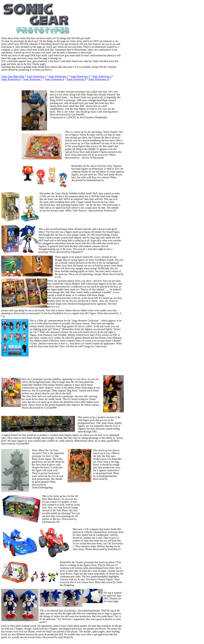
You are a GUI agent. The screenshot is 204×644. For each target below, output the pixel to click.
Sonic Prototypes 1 (36, 76)
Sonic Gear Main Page (13, 76)
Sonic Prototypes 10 (99, 79)
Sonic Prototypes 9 (76, 79)
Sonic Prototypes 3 (80, 76)
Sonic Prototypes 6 (11, 79)
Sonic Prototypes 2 (58, 76)
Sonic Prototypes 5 (102, 76)
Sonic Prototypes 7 (33, 79)
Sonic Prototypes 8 (55, 79)
